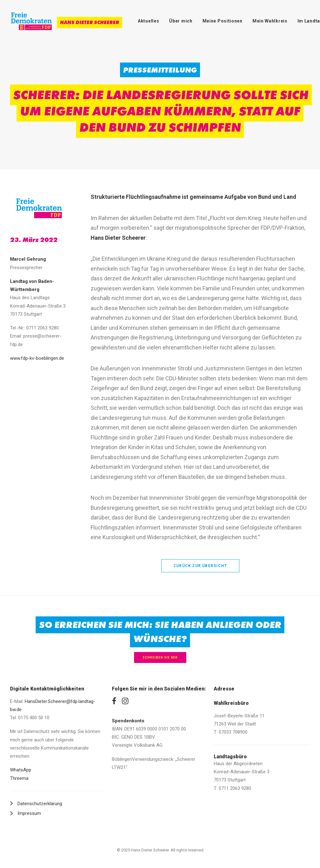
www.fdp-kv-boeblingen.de (37, 358)
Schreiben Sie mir (160, 657)
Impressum (29, 813)
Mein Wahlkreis (270, 21)
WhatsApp (21, 770)
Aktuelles (148, 21)
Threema (19, 778)
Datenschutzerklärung (40, 804)
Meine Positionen (222, 21)
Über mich (181, 21)
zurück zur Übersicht (200, 566)
